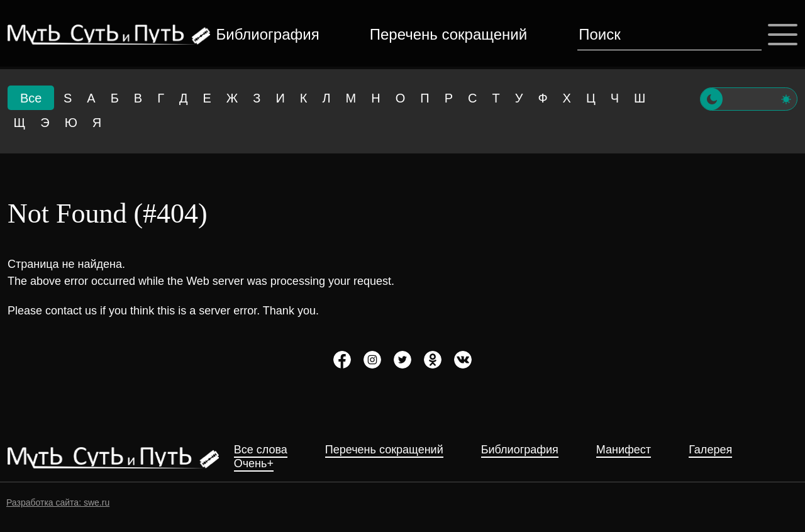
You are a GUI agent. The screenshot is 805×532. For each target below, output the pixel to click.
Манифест (624, 450)
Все (31, 98)
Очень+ (254, 464)
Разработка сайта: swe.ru (58, 502)
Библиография (268, 34)
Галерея (710, 450)
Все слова (261, 450)
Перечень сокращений (448, 34)
